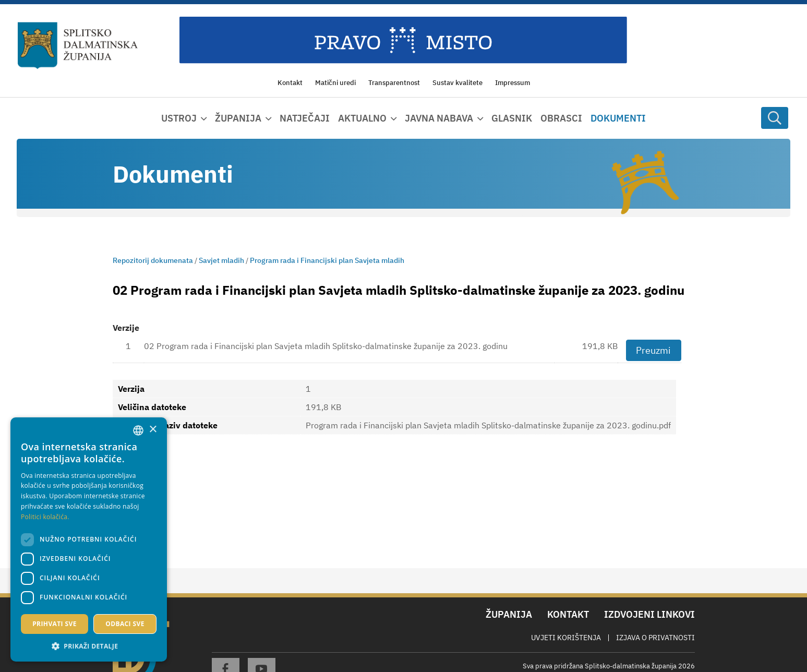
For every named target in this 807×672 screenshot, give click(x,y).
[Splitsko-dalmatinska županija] (78, 46)
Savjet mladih (221, 260)
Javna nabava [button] (439, 118)
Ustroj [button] (179, 118)
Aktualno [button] (362, 118)
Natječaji (305, 118)
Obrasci (561, 118)
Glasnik (512, 118)
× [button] (153, 430)
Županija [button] (238, 118)
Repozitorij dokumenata (153, 260)
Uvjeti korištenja (566, 638)
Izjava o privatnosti (655, 638)
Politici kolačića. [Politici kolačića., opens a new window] (45, 517)
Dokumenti (618, 118)
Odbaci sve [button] (125, 624)
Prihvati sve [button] (55, 624)
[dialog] (89, 539)
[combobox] (138, 430)
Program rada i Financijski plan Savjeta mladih (327, 260)
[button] (89, 646)
